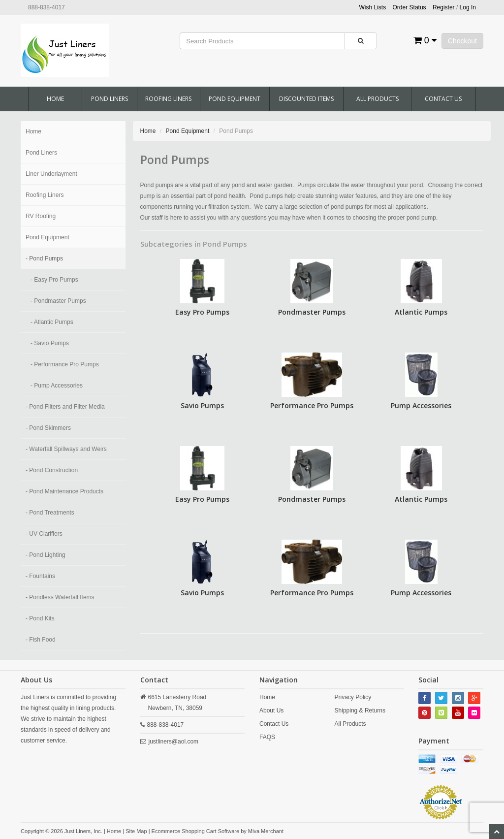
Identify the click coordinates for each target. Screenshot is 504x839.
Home (55, 99)
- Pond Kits (40, 618)
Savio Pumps (202, 405)
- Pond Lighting (46, 555)
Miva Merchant (266, 831)
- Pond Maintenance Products (64, 491)
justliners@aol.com (174, 742)
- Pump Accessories (57, 386)
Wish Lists (373, 7)
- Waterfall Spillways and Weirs (66, 449)
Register (444, 7)
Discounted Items (306, 99)
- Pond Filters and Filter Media (65, 407)
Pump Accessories (421, 405)
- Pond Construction (52, 470)
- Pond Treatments (50, 513)
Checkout (462, 41)
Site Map (136, 831)
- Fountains (40, 576)
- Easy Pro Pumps (54, 280)
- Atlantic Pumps (52, 322)
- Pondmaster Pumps (58, 301)
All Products (378, 99)
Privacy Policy (353, 697)
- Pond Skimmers (48, 428)
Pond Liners (110, 99)
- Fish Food (41, 640)
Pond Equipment (235, 99)
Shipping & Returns (360, 710)
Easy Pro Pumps (202, 312)
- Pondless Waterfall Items (60, 597)
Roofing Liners (168, 99)
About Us (271, 710)
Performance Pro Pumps (312, 405)
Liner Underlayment (51, 174)
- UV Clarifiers (44, 534)
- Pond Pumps (44, 258)
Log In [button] (468, 7)
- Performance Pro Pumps (65, 364)
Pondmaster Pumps (312, 312)
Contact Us (443, 99)
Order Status (409, 7)
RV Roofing (41, 216)
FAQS (267, 737)
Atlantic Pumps (421, 312)
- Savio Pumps (50, 343)
